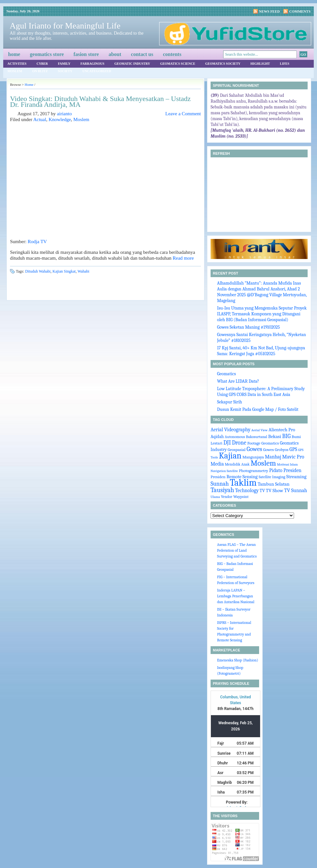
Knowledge (60, 119)
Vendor (227, 497)
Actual (40, 119)
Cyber (42, 64)
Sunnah (220, 484)
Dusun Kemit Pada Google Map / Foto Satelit (258, 409)
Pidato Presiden (285, 470)
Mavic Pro (293, 457)
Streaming (296, 477)
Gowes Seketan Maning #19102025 (249, 327)
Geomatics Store (47, 54)
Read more (183, 258)
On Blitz (40, 71)
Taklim (243, 483)
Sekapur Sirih (230, 402)
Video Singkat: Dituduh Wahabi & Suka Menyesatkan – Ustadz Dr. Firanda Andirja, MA (100, 101)
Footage (254, 443)
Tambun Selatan (273, 484)
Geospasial (237, 450)
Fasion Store (86, 54)
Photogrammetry (254, 471)
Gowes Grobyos (276, 450)
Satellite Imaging (272, 477)
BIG (286, 436)
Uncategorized (97, 71)
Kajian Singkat (64, 271)
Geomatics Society (223, 64)
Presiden (218, 477)
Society (65, 71)
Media (217, 464)
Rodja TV (37, 242)
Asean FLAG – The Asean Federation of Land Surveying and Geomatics (237, 550)
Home (14, 54)
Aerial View (259, 430)
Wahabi (83, 271)
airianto (64, 114)
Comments (300, 11)
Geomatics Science (178, 64)
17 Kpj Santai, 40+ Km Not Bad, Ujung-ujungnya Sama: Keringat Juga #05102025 (261, 351)
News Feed (270, 11)
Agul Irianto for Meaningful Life (65, 26)
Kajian (230, 456)
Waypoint (241, 497)
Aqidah (217, 436)
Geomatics (226, 374)
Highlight (260, 64)
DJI (227, 443)
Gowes (254, 449)
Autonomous (235, 437)
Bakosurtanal (257, 437)
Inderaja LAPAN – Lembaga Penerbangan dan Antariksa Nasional (236, 596)
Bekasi (275, 437)
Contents (172, 54)
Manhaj (273, 457)
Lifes (284, 64)
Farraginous (93, 64)
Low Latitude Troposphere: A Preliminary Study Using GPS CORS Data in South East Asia (261, 392)
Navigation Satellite (224, 471)
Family (64, 64)
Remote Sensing (242, 477)
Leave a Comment (183, 114)
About (115, 54)
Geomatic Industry (132, 64)
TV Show (274, 491)
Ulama (215, 497)
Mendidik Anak (237, 464)
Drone (239, 443)
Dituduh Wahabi (38, 271)
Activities (17, 64)
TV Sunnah (295, 490)
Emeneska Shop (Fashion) (238, 660)
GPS (293, 449)
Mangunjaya (253, 457)
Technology (247, 490)
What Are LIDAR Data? (238, 381)
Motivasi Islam (287, 464)
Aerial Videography (230, 430)
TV (262, 490)
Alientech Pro (282, 430)
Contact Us (142, 54)
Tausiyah (222, 490)
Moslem (15, 71)
